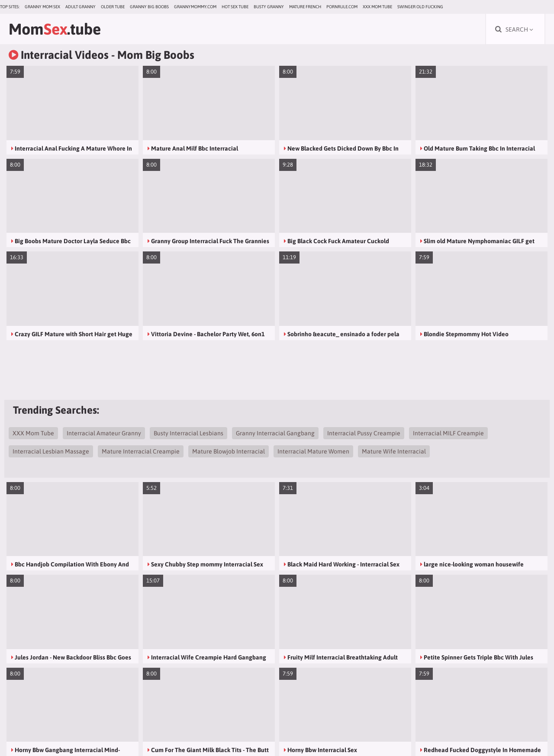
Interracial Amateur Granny (104, 433)
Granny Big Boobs (149, 7)
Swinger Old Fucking (420, 7)
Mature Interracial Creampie (141, 451)
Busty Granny (269, 7)
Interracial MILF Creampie (448, 433)
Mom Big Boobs (156, 55)
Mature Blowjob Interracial (229, 451)
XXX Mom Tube (377, 7)
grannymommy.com (195, 7)
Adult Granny (81, 7)
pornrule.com (342, 7)
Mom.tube (55, 29)
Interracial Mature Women (313, 451)
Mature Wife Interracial (394, 451)
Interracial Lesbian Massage (51, 451)
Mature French (305, 7)
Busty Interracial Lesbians (188, 433)
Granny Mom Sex (42, 7)
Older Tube (113, 7)
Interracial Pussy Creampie (364, 433)
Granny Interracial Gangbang (275, 433)
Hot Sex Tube (235, 7)
